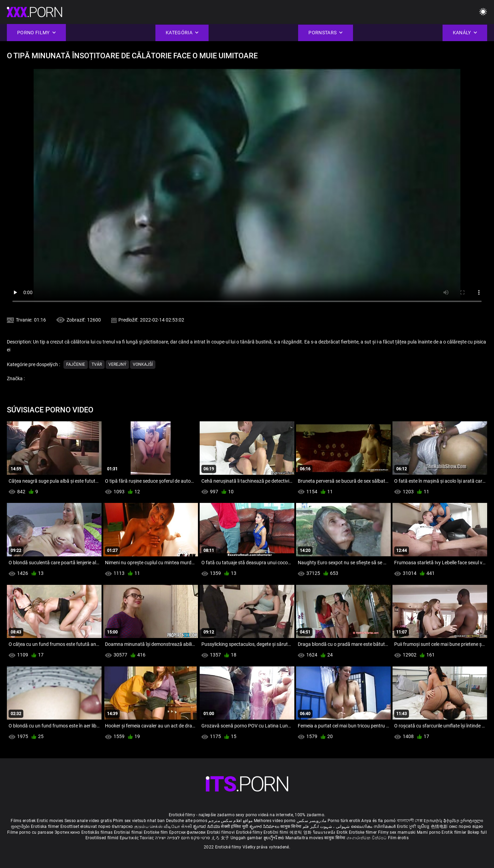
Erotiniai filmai (129, 832)
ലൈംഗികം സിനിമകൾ (374, 827)
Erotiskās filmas (98, 832)
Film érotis (398, 838)
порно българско (116, 827)
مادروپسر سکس (312, 821)
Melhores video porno (275, 821)
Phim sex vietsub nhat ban (139, 821)
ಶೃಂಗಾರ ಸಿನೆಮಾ (207, 827)
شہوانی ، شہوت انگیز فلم (327, 827)
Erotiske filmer (363, 832)
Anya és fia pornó (378, 821)
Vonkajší (143, 364)
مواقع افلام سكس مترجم (230, 821)
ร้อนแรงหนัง (325, 832)
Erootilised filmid (103, 838)
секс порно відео (466, 827)
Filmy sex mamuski (397, 832)
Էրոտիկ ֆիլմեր (442, 821)
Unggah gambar (247, 838)
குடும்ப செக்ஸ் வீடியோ (157, 827)
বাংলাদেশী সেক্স (410, 821)
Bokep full (477, 832)
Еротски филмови (188, 832)
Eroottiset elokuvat (79, 827)
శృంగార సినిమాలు (265, 827)
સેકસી (187, 827)
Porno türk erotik (344, 821)
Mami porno (429, 832)
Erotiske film (156, 832)
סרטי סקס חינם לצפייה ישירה (183, 838)
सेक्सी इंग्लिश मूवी (234, 827)
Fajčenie (76, 364)
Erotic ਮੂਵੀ (407, 827)
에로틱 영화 (301, 832)
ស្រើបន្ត (424, 827)
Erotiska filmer (46, 827)
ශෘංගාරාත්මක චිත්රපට (367, 838)
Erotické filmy (250, 832)
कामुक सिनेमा (291, 827)
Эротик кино (68, 832)
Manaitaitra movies (305, 838)
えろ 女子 (220, 838)
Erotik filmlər (455, 832)
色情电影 (440, 827)
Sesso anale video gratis (88, 821)
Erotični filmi (277, 832)
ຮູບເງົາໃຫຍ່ (274, 838)
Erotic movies (50, 821)
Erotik (343, 832)
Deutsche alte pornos (187, 821)
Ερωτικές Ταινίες (137, 838)
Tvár (97, 364)
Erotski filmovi (221, 832)
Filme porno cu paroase (30, 832)
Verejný (117, 364)
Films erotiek (23, 821)
